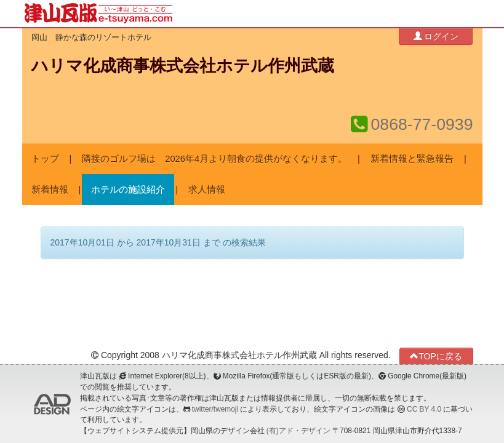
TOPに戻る (436, 356)
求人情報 (207, 190)
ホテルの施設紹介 (128, 190)
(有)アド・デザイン (298, 431)
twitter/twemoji (215, 409)
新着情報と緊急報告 (412, 159)
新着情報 (50, 190)
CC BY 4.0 (424, 409)
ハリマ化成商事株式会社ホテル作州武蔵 (183, 66)
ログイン (436, 36)
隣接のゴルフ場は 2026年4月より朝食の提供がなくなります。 (214, 159)
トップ (45, 159)
